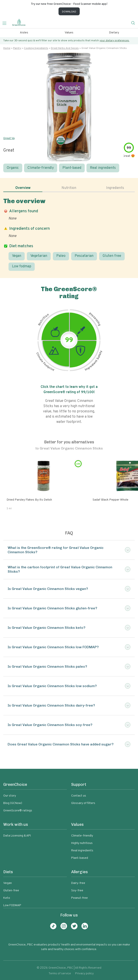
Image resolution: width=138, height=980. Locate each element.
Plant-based (72, 168)
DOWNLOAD (69, 12)
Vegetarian (39, 256)
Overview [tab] (23, 188)
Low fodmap (22, 266)
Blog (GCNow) (13, 803)
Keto (7, 898)
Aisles (24, 33)
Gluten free (112, 256)
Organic (13, 168)
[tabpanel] (69, 234)
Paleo (61, 256)
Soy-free (77, 891)
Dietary (114, 33)
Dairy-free (78, 883)
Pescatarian (84, 256)
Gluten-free (11, 891)
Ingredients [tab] (115, 188)
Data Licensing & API (17, 836)
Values (69, 33)
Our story (10, 796)
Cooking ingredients (36, 48)
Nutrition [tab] (69, 188)
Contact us (79, 796)
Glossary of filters (83, 803)
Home (7, 48)
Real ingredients (103, 168)
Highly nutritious (82, 843)
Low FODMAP (12, 905)
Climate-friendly (41, 168)
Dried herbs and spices (65, 48)
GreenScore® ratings (18, 811)
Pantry (17, 48)
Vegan (17, 256)
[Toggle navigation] (6, 23)
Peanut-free (79, 898)
